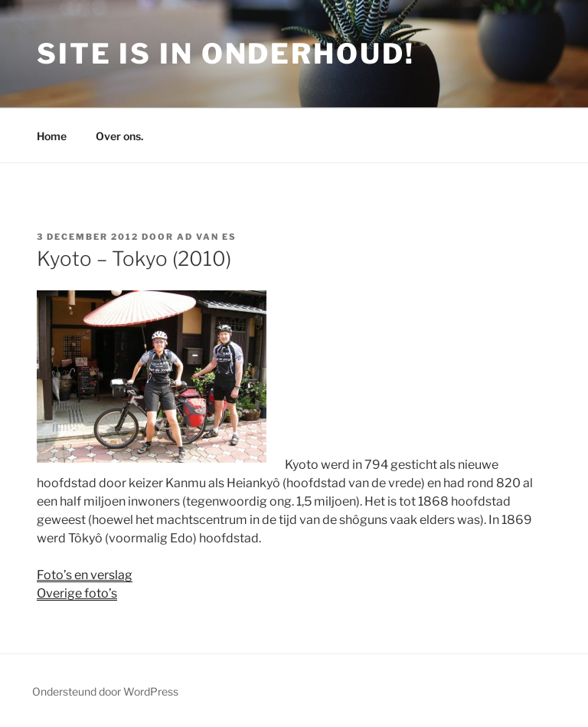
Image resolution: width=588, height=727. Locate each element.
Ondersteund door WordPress (105, 691)
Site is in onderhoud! (225, 54)
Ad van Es (207, 237)
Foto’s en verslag (85, 575)
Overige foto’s (77, 593)
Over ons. (119, 136)
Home (52, 136)
